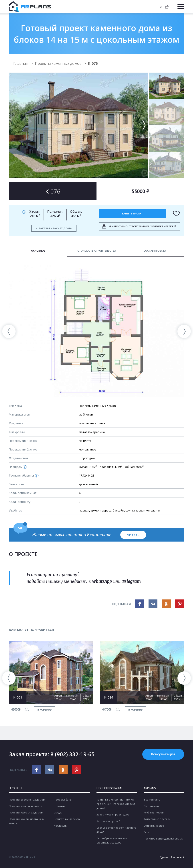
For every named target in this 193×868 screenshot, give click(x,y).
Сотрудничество (154, 826)
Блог (147, 832)
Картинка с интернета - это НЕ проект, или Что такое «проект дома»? (116, 804)
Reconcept (178, 857)
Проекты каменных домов (58, 63)
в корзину (45, 710)
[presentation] (9, 331)
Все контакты (152, 800)
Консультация (163, 754)
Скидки (58, 812)
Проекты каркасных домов (26, 812)
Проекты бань (63, 800)
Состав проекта (155, 251)
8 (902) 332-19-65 (72, 754)
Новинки (59, 806)
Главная (21, 63)
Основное (38, 251)
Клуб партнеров (154, 812)
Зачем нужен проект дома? (113, 814)
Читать (133, 535)
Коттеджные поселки (157, 819)
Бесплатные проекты (67, 819)
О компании (151, 806)
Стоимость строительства (97, 251)
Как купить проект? (108, 821)
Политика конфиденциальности (164, 838)
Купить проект (133, 213)
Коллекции (61, 826)
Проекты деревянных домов (27, 800)
